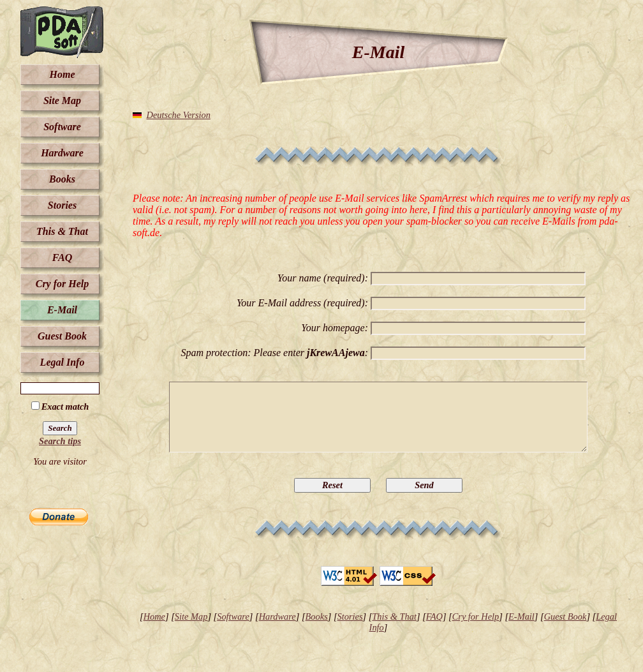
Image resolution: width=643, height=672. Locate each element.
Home (63, 74)
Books (62, 179)
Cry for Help (63, 284)
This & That (62, 231)
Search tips (60, 441)
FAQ (62, 258)
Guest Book (62, 336)
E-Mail (62, 310)
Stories (62, 205)
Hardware (62, 153)
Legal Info (63, 362)
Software (62, 127)
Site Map (62, 101)
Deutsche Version (179, 115)
